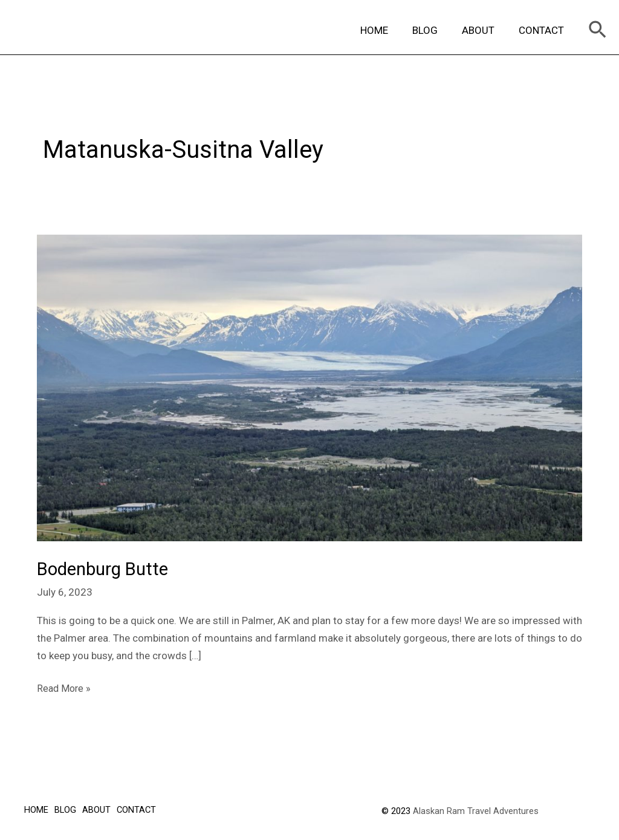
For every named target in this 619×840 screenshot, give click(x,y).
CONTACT (543, 30)
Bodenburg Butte (105, 569)
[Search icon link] (598, 31)
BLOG (434, 30)
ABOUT (484, 30)
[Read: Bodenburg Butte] (309, 387)
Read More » (65, 686)
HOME (387, 30)
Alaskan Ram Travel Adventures (476, 810)
